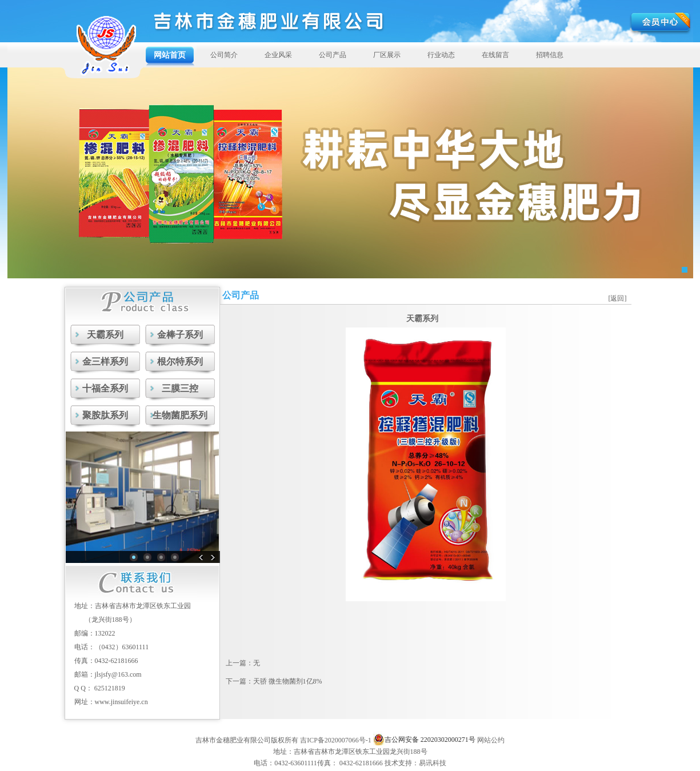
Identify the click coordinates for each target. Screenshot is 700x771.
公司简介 (224, 55)
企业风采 (278, 55)
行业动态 (441, 55)
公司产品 (333, 55)
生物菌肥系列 (180, 415)
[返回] (618, 298)
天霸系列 (105, 335)
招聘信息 (550, 55)
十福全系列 (105, 388)
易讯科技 (433, 763)
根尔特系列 (180, 361)
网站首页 (170, 55)
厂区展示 (387, 55)
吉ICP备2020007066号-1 (336, 740)
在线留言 (495, 55)
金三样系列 (105, 361)
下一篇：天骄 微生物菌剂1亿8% (274, 681)
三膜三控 (180, 388)
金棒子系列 (180, 335)
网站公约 (491, 740)
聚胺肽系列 (105, 415)
